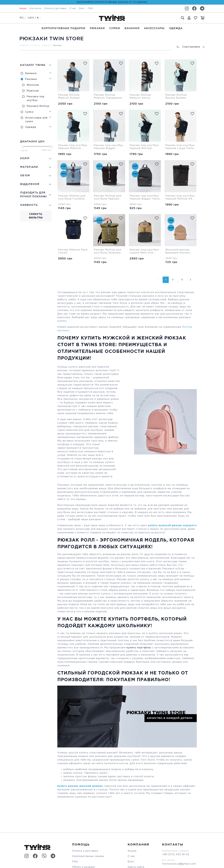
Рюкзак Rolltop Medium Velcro (141, 97)
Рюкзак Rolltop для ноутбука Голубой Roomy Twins (72, 198)
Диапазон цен (32, 141)
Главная (24, 45)
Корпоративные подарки (63, 28)
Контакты (35, 8)
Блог (82, 8)
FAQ (90, 8)
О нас (73, 8)
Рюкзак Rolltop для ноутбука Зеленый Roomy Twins (108, 252)
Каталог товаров (41, 45)
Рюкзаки (97, 28)
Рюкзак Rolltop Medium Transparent (105, 97)
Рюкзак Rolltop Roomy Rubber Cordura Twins (177, 97)
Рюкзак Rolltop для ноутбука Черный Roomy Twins (108, 198)
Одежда (176, 28)
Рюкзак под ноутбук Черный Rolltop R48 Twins (179, 198)
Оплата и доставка (55, 8)
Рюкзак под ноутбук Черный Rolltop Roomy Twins (142, 147)
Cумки (115, 28)
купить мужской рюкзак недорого (172, 525)
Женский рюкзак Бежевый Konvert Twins (179, 252)
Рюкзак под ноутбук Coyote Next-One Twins (141, 252)
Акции (23, 8)
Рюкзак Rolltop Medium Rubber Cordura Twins (70, 97)
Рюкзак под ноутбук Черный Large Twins (178, 147)
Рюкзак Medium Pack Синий (70, 251)
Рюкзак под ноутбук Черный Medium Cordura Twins (71, 147)
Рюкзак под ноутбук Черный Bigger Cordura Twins (106, 147)
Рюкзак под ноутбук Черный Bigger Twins (142, 198)
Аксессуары (154, 28)
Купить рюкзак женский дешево (80, 786)
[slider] (22, 146)
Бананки (132, 28)
